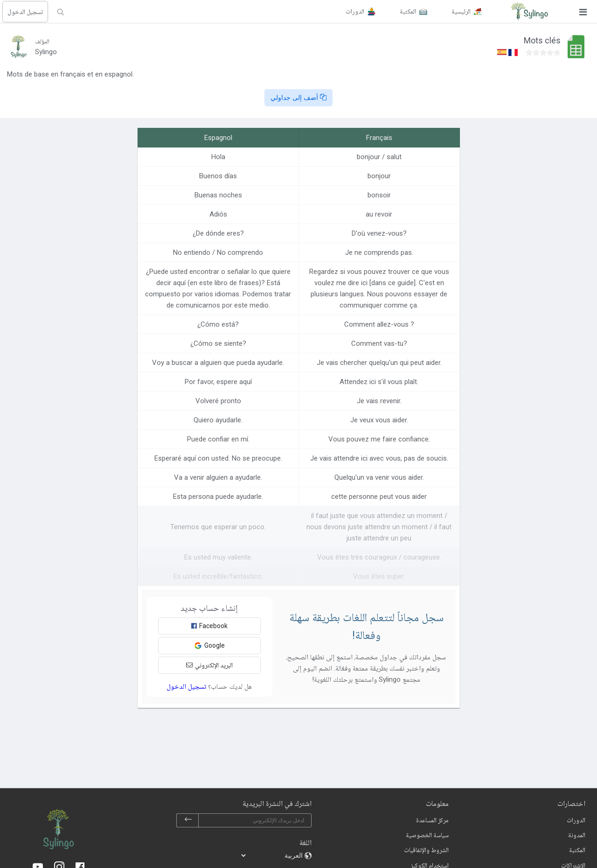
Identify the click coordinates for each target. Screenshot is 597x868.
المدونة (577, 835)
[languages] (272, 855)
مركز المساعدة (432, 820)
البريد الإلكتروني (209, 665)
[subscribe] (188, 820)
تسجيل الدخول (25, 12)
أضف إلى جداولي (298, 98)
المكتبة (577, 850)
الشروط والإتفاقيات (426, 850)
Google (209, 646)
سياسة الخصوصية (427, 835)
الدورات (576, 820)
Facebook (209, 626)
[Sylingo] (529, 12)
